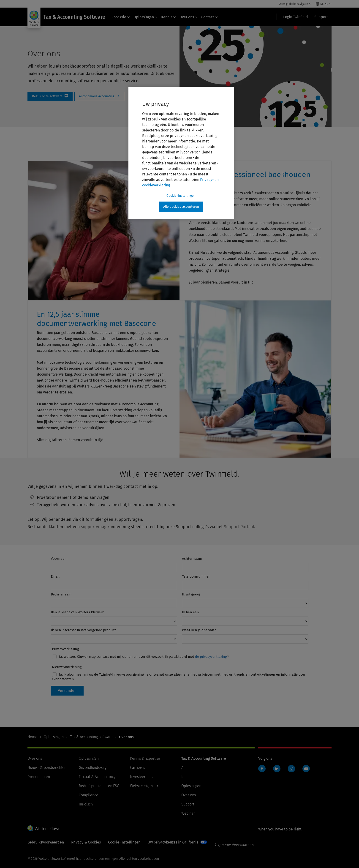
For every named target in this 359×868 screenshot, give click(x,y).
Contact (209, 17)
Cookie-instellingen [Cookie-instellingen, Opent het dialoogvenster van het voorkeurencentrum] (181, 196)
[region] (181, 153)
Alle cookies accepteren (181, 207)
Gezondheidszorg (93, 768)
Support (188, 804)
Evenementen (39, 777)
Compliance (88, 795)
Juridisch (86, 804)
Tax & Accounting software (91, 737)
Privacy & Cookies (86, 842)
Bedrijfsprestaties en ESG (99, 786)
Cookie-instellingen (124, 842)
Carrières (137, 768)
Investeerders (141, 777)
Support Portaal (239, 527)
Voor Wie (121, 17)
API (184, 768)
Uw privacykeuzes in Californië (173, 842)
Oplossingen (146, 17)
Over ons (189, 17)
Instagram (291, 769)
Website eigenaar (144, 786)
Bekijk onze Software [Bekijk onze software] (50, 96)
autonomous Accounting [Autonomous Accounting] (99, 96)
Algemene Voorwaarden (234, 845)
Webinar (188, 813)
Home (32, 737)
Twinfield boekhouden (263, 771)
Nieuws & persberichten (47, 768)
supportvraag (94, 527)
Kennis (169, 17)
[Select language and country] (324, 4)
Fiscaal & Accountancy (97, 777)
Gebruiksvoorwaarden (46, 842)
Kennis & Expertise (145, 758)
